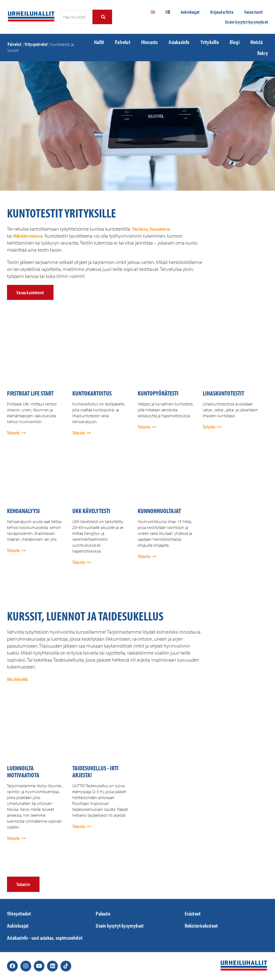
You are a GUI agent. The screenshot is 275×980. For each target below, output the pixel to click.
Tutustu (14, 433)
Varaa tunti (253, 12)
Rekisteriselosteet (201, 925)
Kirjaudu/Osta (222, 12)
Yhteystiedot (19, 913)
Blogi (235, 42)
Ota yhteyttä (17, 679)
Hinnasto (150, 42)
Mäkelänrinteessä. (28, 236)
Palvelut (15, 44)
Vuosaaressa (160, 229)
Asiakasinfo (179, 42)
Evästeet (193, 913)
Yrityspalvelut (36, 44)
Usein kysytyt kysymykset (247, 22)
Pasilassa (140, 229)
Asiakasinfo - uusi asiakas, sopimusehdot (45, 938)
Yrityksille (210, 42)
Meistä (256, 42)
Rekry (263, 53)
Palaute (103, 913)
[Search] (102, 17)
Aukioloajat (190, 12)
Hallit (99, 42)
